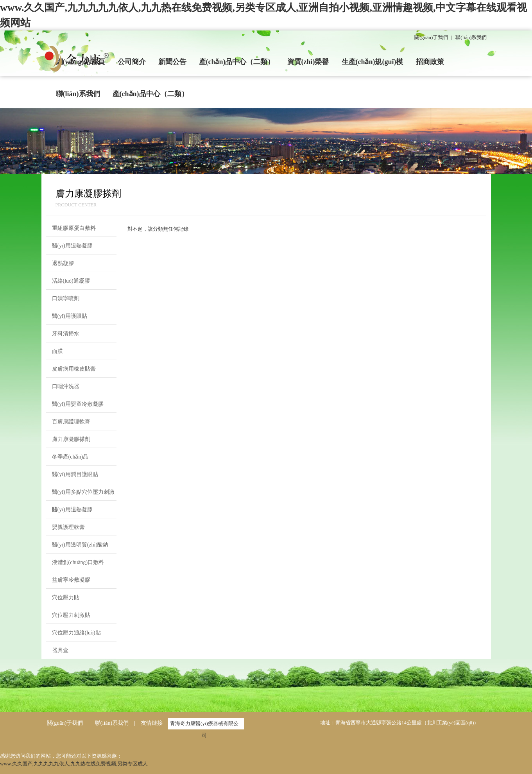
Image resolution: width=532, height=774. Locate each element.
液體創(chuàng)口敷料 (78, 562)
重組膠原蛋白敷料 (74, 228)
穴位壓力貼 (66, 598)
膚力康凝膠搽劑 (71, 439)
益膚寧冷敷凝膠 (71, 580)
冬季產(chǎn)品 (70, 457)
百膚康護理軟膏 (71, 422)
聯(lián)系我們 (471, 37)
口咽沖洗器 (66, 386)
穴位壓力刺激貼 (71, 615)
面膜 (57, 351)
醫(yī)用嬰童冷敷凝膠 (78, 404)
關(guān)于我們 (431, 37)
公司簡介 (132, 62)
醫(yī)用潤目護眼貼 (75, 474)
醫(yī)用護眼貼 (70, 316)
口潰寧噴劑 (66, 298)
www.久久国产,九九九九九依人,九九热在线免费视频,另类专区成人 (74, 764)
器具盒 (60, 650)
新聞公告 (172, 62)
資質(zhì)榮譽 (308, 62)
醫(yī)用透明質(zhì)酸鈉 (80, 545)
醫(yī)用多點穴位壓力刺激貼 (83, 495)
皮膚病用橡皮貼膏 (74, 369)
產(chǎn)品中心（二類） (237, 62)
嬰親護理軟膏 (68, 527)
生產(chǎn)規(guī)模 (373, 62)
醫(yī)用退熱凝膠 (72, 246)
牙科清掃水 (66, 334)
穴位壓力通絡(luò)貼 (76, 633)
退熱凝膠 (63, 263)
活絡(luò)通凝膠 (71, 281)
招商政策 (430, 62)
